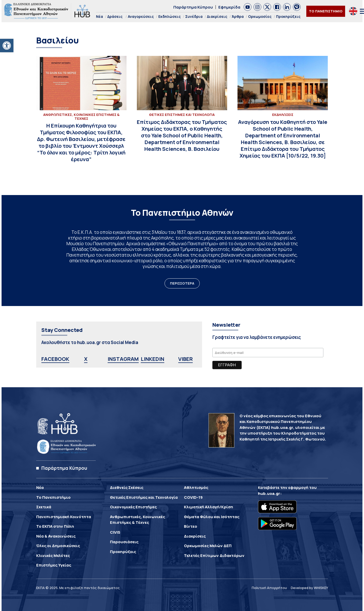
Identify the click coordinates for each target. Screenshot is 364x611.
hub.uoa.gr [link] (269, 493)
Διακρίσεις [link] (217, 16)
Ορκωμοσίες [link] (260, 16)
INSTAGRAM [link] (123, 359)
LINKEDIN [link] (153, 359)
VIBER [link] (185, 359)
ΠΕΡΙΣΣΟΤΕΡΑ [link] (182, 283)
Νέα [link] (99, 16)
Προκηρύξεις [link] (288, 16)
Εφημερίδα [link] (229, 7)
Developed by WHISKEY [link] (309, 588)
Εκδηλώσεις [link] (170, 16)
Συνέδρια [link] (194, 16)
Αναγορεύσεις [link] (141, 16)
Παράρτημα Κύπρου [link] (193, 7)
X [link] (86, 359)
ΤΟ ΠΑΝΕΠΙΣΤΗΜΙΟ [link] (326, 11)
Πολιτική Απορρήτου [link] (269, 588)
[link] (7, 46)
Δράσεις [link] (115, 16)
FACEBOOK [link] (55, 359)
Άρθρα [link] (238, 16)
